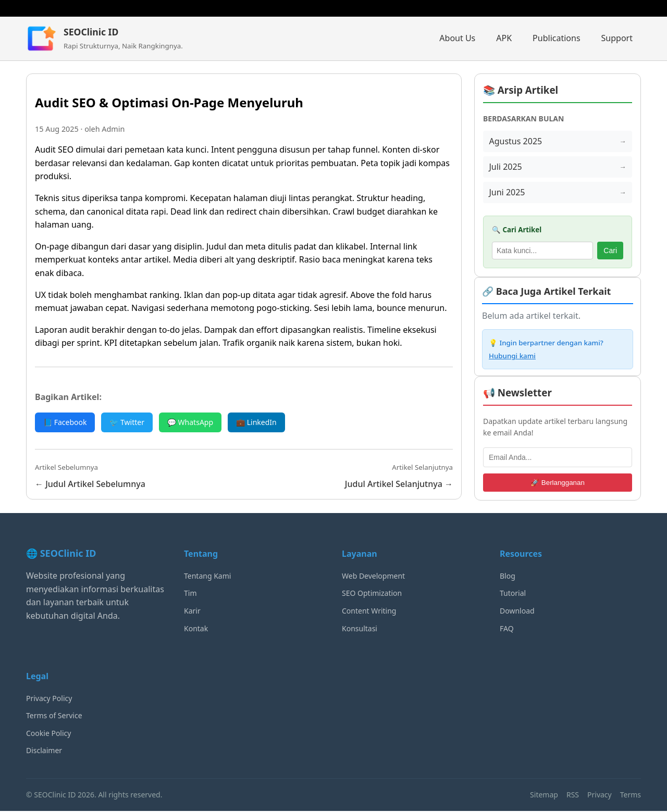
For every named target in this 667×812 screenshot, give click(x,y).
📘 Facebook (65, 422)
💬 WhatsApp (190, 422)
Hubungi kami (512, 357)
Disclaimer (44, 751)
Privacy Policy (49, 699)
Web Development (373, 576)
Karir (192, 612)
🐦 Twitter (127, 422)
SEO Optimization (372, 594)
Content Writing (369, 612)
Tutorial (513, 594)
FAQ (507, 629)
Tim (190, 594)
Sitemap (544, 795)
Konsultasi (360, 629)
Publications (556, 38)
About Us (457, 38)
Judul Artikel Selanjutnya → (399, 484)
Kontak (196, 629)
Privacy (600, 795)
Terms (631, 795)
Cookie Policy (48, 734)
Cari (610, 252)
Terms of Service (54, 716)
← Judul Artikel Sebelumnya (90, 484)
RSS (573, 795)
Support (617, 38)
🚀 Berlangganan (558, 483)
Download (517, 612)
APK (504, 38)
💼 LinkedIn (256, 422)
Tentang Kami (207, 576)
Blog (508, 576)
